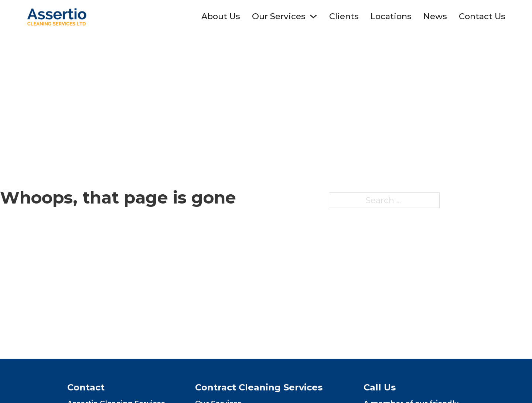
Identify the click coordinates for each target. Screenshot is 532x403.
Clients (344, 16)
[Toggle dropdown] (313, 16)
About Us (221, 16)
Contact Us (482, 16)
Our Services (279, 16)
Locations (391, 16)
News (435, 16)
